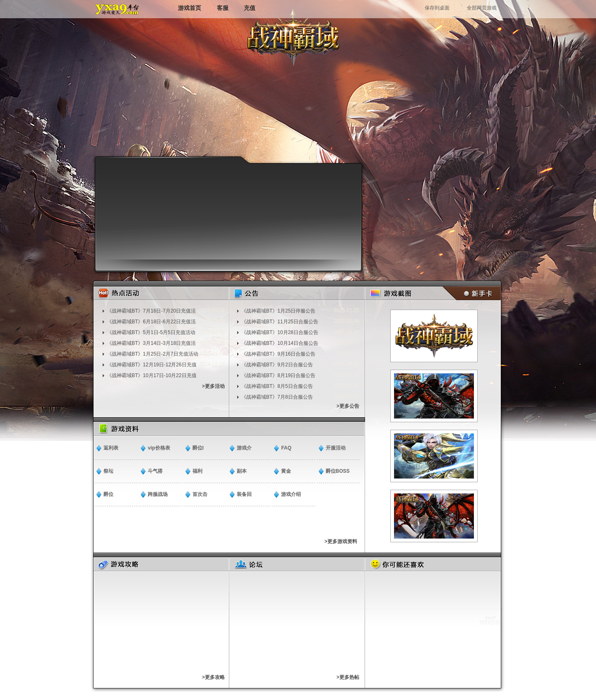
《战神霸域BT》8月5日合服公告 (277, 386)
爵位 (108, 494)
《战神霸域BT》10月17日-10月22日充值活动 (152, 375)
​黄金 (286, 471)
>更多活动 (213, 386)
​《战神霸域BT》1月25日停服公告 (278, 311)
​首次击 (200, 494)
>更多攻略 (213, 677)
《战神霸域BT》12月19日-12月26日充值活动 (152, 365)
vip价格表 (159, 448)
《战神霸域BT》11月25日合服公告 (280, 322)
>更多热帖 (348, 677)
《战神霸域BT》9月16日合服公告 (278, 354)
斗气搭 (155, 471)
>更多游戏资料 (341, 541)
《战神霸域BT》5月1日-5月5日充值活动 (151, 332)
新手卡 (470, 293)
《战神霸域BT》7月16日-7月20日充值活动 (151, 311)
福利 (197, 471)
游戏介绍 (291, 494)
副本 (242, 471)
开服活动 (336, 448)
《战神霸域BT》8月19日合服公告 (278, 375)
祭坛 (108, 471)
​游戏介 (244, 448)
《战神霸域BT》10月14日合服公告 (280, 343)
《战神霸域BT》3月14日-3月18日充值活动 (151, 343)
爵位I (198, 448)
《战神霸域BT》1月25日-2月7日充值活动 (153, 354)
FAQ (286, 448)
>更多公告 (348, 406)
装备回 (244, 494)
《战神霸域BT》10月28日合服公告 (280, 332)
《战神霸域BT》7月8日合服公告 (277, 397)
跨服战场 (158, 494)
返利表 (111, 448)
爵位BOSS (338, 471)
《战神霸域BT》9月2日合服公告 (277, 365)
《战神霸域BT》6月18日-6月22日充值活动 (151, 322)
